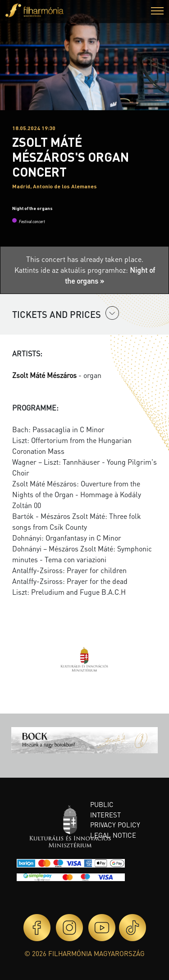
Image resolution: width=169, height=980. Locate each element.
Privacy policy (115, 825)
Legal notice (113, 835)
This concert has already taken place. (85, 259)
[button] (157, 12)
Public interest (105, 810)
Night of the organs (32, 208)
